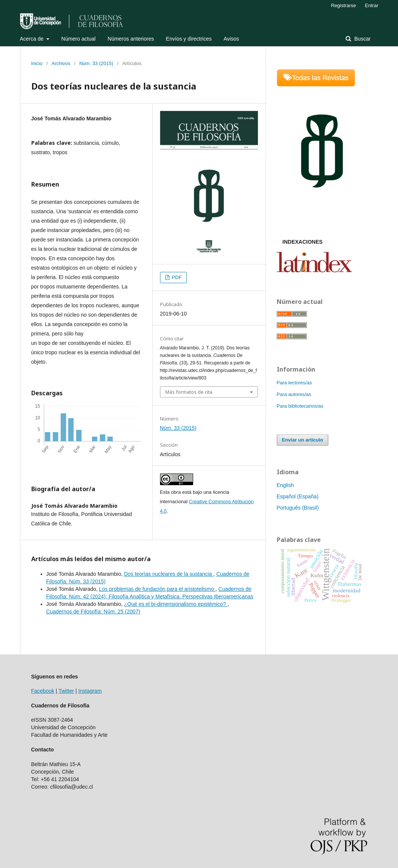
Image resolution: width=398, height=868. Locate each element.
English (285, 485)
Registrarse (343, 5)
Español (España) (298, 496)
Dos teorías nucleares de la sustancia (169, 574)
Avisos (231, 39)
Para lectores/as (294, 383)
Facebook (43, 691)
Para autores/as (294, 394)
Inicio (37, 63)
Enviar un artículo (303, 440)
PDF (176, 277)
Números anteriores (131, 39)
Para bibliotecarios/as (300, 406)
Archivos (61, 63)
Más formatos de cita (189, 392)
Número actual (79, 39)
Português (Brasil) (298, 508)
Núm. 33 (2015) (96, 63)
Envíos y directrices (189, 39)
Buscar (362, 39)
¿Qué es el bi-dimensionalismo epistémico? (176, 604)
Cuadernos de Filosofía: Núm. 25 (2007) (93, 612)
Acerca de (33, 39)
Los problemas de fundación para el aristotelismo (157, 589)
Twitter (66, 691)
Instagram (90, 691)
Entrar (371, 5)
